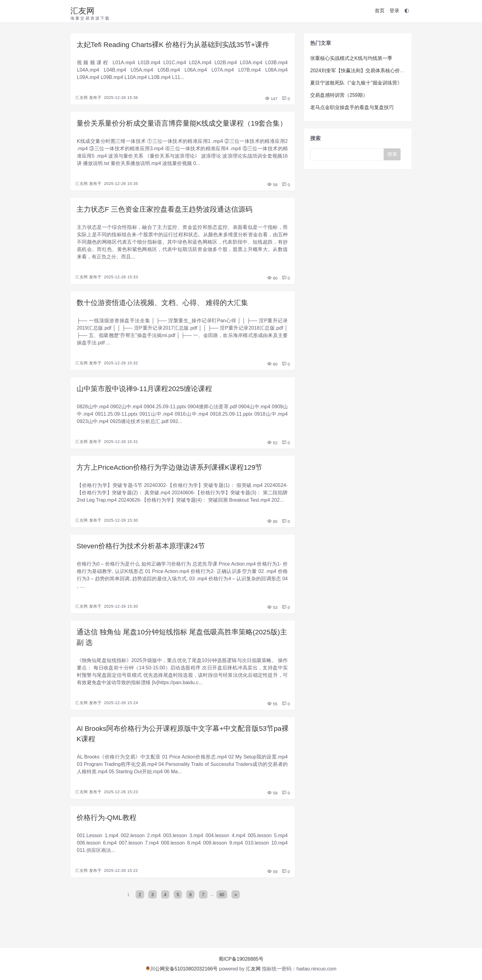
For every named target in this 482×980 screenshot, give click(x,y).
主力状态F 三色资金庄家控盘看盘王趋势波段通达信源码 (168, 222)
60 (272, 291)
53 (272, 623)
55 (272, 721)
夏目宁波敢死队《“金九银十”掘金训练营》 (356, 83)
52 (272, 457)
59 (272, 197)
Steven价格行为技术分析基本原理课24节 (144, 561)
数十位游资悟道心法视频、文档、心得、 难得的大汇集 (166, 316)
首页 (380, 11)
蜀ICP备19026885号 (241, 959)
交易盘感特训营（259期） (339, 95)
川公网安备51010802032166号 (182, 969)
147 (271, 99)
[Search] (348, 154)
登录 (394, 11)
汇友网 (82, 11)
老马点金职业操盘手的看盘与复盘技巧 (352, 107)
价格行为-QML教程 (108, 835)
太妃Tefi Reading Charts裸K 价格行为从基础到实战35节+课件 (178, 45)
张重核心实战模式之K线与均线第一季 (351, 58)
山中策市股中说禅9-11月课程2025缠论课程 (147, 402)
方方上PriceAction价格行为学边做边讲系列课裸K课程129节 (174, 482)
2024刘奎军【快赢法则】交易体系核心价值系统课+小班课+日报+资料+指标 (393, 71)
